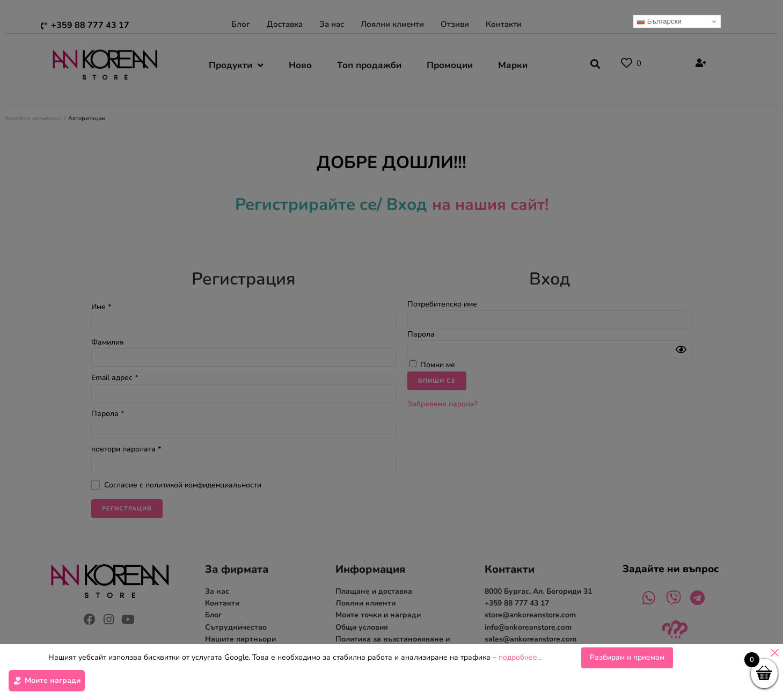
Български (659, 21)
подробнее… (521, 657)
